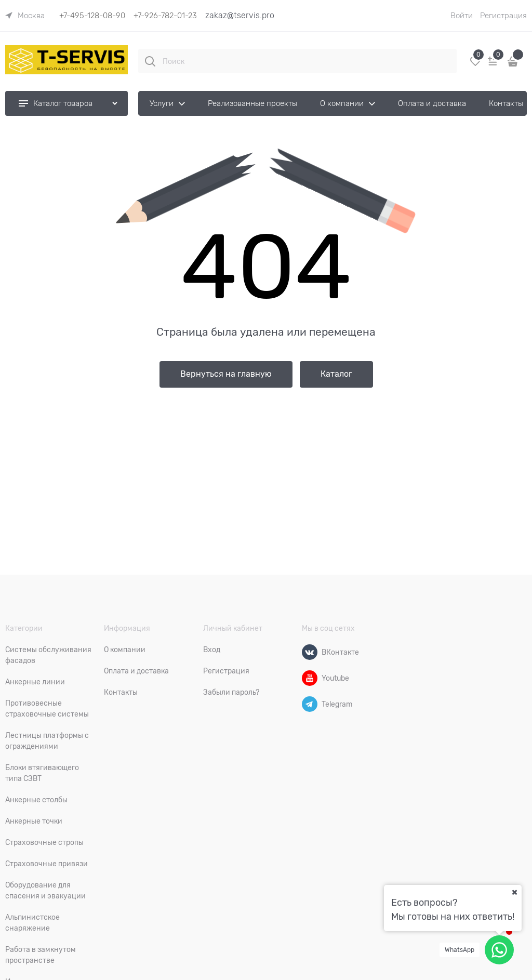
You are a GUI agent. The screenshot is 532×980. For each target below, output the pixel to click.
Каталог (336, 374)
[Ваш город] (514, 892)
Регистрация (503, 16)
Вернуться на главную (226, 374)
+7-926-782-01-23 (165, 16)
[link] (25, 16)
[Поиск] (150, 61)
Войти (462, 16)
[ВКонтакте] (310, 652)
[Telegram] (310, 704)
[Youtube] (310, 678)
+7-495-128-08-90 (92, 16)
